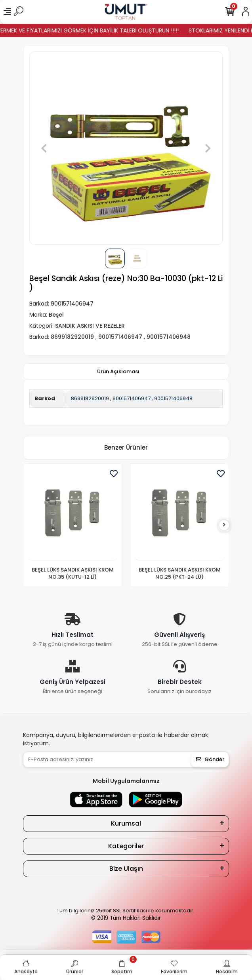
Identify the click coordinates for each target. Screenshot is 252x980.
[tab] (118, 372)
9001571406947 (132, 398)
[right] (224, 525)
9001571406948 (173, 398)
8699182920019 (90, 398)
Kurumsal (126, 823)
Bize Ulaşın (126, 869)
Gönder (210, 759)
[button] (44, 148)
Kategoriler (126, 846)
